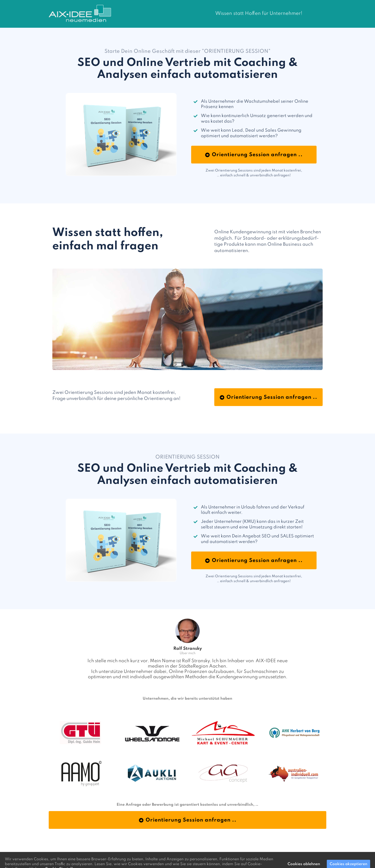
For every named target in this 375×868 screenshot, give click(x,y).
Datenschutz (221, 856)
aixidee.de (240, 856)
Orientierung (184, 856)
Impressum (203, 856)
